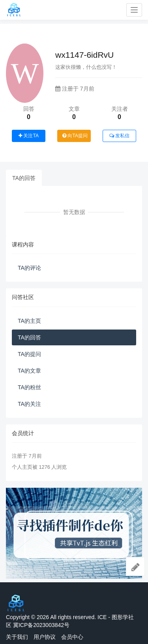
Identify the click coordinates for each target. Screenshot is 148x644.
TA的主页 (29, 321)
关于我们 (17, 637)
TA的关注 (29, 404)
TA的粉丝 (29, 387)
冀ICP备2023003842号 (41, 625)
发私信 (119, 136)
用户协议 (45, 637)
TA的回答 (24, 178)
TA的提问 (29, 354)
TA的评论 (29, 268)
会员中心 (72, 637)
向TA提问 (75, 136)
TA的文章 (29, 371)
